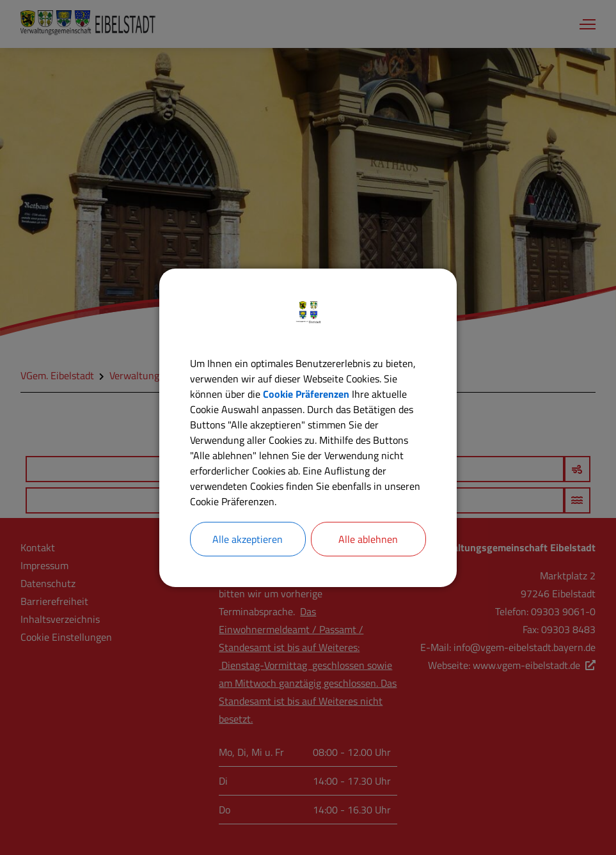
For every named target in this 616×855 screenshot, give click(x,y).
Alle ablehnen (368, 539)
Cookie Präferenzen (306, 394)
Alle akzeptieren (248, 539)
